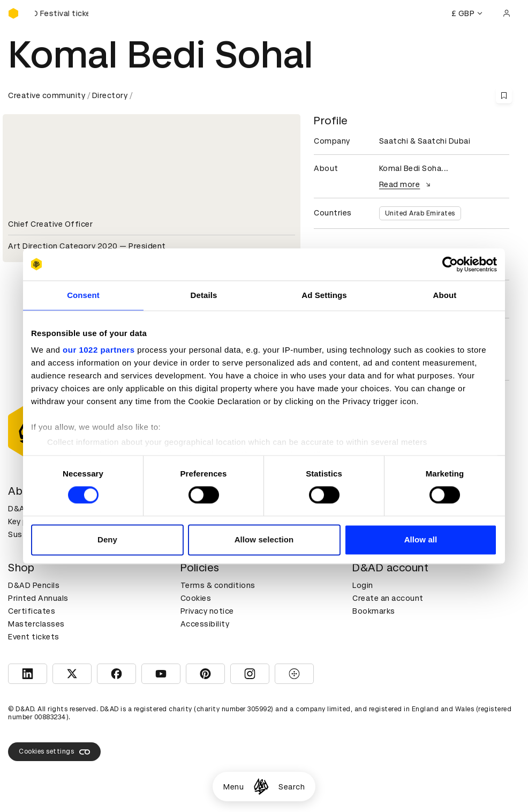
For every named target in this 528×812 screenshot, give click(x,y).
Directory (110, 95)
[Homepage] (261, 787)
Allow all (421, 539)
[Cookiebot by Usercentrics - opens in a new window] (450, 264)
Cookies (196, 598)
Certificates (32, 611)
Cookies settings (54, 752)
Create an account (388, 598)
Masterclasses (36, 624)
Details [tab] (204, 295)
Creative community (47, 95)
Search (292, 787)
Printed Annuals (38, 598)
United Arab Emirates (420, 213)
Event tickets (34, 637)
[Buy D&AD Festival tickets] (62, 13)
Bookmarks (374, 611)
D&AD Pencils (34, 585)
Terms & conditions (218, 585)
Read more (406, 184)
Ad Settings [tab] (324, 295)
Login (363, 585)
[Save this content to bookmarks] (504, 95)
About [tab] (445, 295)
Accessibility (205, 624)
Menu (233, 787)
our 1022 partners (99, 350)
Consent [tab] (83, 295)
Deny (107, 539)
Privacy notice (207, 611)
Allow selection (264, 539)
